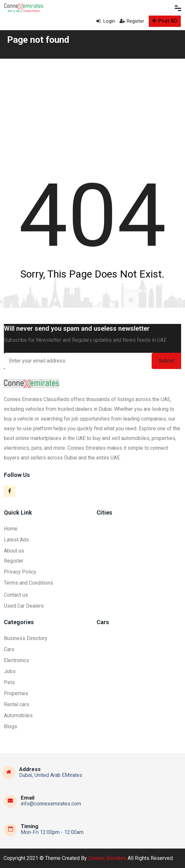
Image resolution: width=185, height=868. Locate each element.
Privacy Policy (20, 572)
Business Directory (26, 638)
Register (132, 21)
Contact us (16, 595)
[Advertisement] (92, 107)
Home (11, 529)
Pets (9, 682)
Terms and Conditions (29, 583)
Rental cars (17, 704)
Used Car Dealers (24, 606)
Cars (9, 649)
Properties (16, 693)
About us (14, 551)
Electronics (17, 660)
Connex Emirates (107, 858)
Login (106, 21)
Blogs (11, 726)
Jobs (10, 671)
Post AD (165, 21)
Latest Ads (16, 540)
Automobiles (18, 715)
